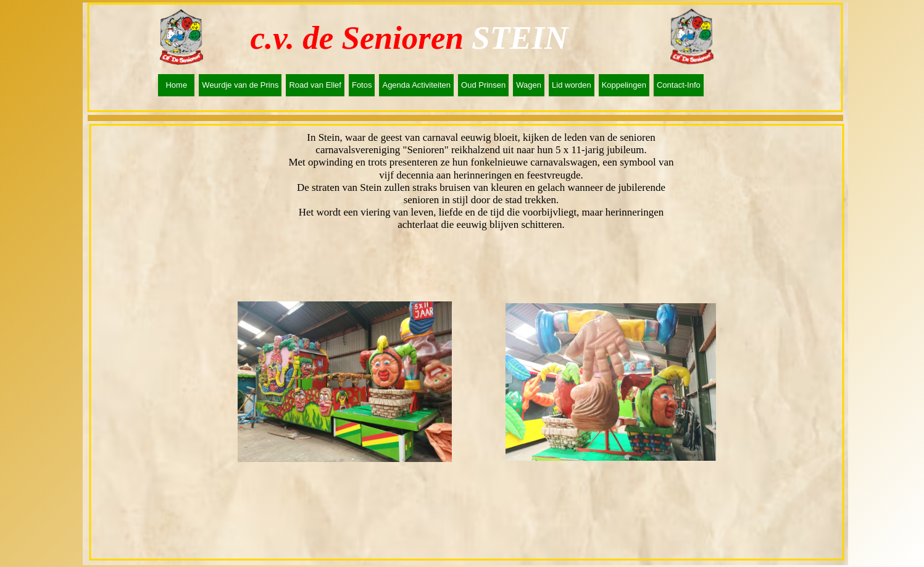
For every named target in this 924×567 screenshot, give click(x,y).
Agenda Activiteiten (416, 85)
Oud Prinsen (483, 85)
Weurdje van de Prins (240, 85)
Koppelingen (624, 85)
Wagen (529, 85)
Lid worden (572, 85)
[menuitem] (178, 85)
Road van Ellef (315, 85)
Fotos (362, 85)
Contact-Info (679, 85)
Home (176, 85)
